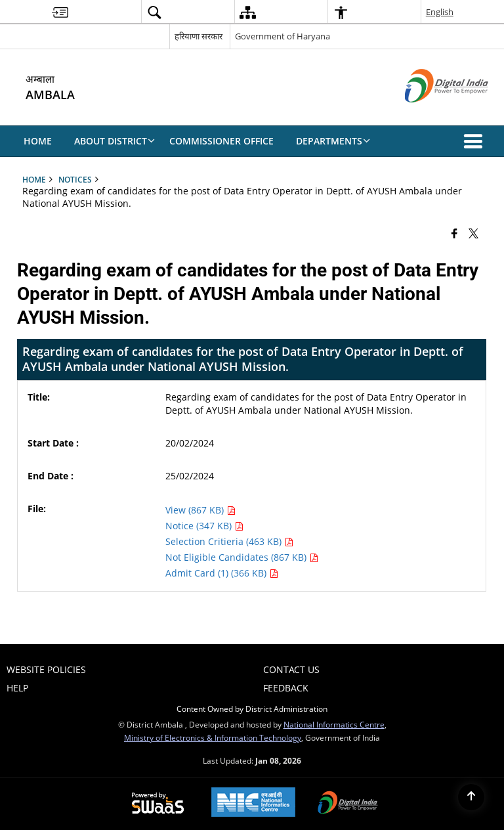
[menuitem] (60, 12)
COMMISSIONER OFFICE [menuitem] (221, 141)
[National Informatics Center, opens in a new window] (253, 803)
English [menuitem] (440, 12)
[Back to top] (471, 797)
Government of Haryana (283, 36)
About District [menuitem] (115, 141)
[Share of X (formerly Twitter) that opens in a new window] (473, 232)
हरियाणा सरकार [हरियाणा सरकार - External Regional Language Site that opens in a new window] (199, 36)
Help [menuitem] (17, 688)
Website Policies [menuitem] (46, 669)
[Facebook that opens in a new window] (454, 232)
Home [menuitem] (38, 141)
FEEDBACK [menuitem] (286, 688)
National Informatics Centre (334, 724)
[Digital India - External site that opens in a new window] (430, 113)
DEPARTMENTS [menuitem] (333, 141)
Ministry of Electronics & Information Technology (213, 737)
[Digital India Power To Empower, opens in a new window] (348, 804)
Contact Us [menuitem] (291, 669)
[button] (476, 141)
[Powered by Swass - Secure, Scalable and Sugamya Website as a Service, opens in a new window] (158, 804)
